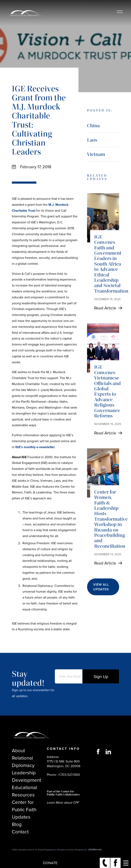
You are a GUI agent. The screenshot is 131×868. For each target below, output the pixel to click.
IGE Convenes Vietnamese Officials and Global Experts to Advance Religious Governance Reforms (107, 391)
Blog (17, 824)
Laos (92, 140)
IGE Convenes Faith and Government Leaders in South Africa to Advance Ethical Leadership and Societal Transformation (111, 264)
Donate (50, 863)
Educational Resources (24, 791)
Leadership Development (26, 776)
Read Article (105, 308)
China (93, 126)
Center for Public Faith (24, 806)
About (18, 751)
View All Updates (101, 587)
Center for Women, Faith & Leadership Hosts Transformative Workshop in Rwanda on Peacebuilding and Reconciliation (111, 519)
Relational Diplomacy (23, 762)
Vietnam (96, 154)
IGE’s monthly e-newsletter (35, 447)
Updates (21, 817)
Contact (20, 832)
